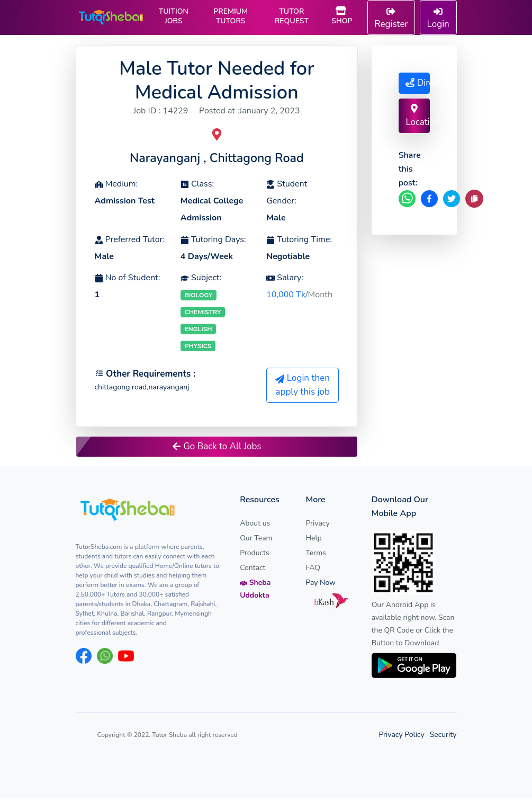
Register (391, 19)
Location (417, 116)
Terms (316, 553)
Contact (253, 568)
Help (313, 539)
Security (443, 735)
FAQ (313, 568)
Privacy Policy (401, 735)
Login (438, 19)
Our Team (256, 539)
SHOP (342, 16)
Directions (417, 83)
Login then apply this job (302, 385)
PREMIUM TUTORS (231, 16)
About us (255, 524)
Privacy (317, 524)
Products (255, 553)
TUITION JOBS (174, 16)
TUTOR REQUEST (292, 16)
